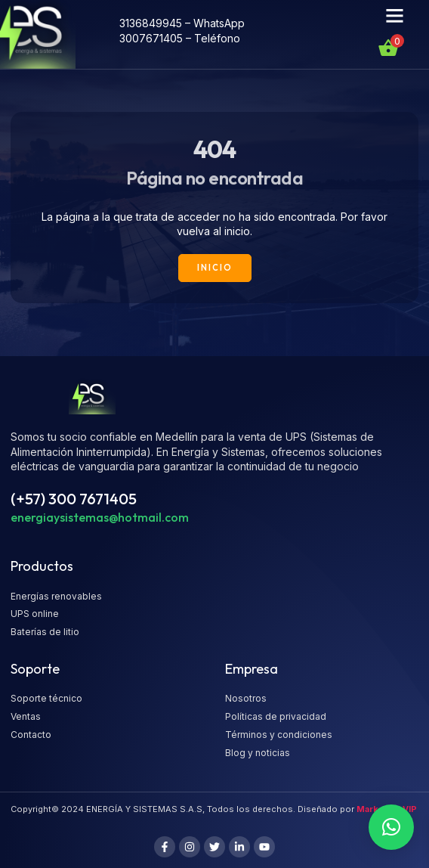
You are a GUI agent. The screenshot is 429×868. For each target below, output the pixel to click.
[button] (394, 16)
